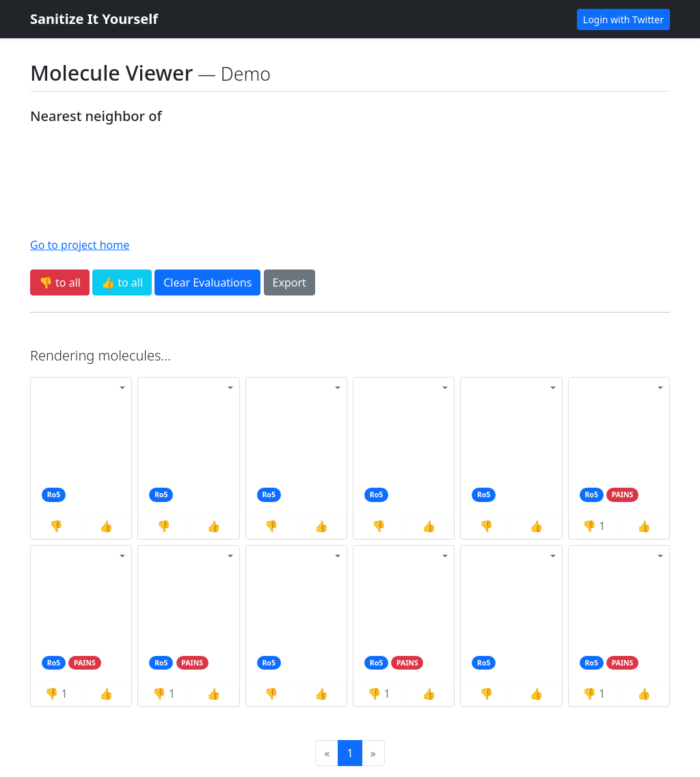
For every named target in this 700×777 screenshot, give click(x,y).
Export (290, 282)
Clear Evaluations (207, 282)
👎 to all (60, 282)
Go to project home (80, 245)
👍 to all (122, 282)
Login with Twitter (623, 19)
